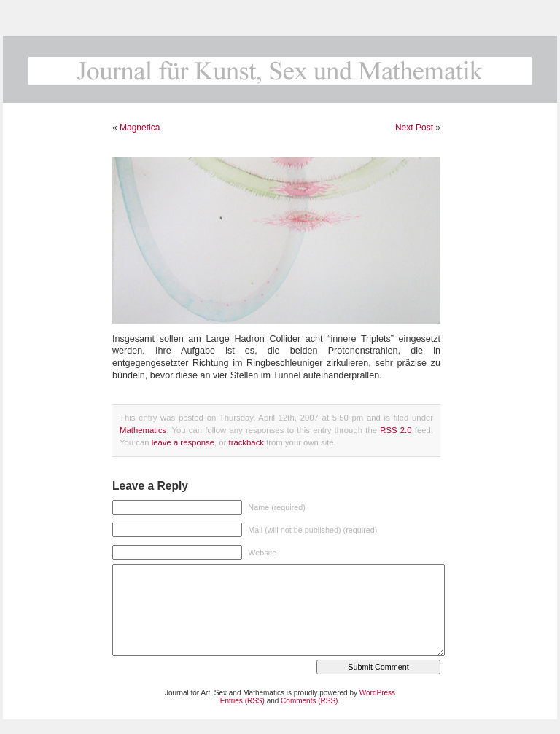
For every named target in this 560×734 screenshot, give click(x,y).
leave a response (183, 442)
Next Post (414, 128)
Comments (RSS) (309, 701)
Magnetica (140, 128)
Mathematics (143, 430)
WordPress (377, 693)
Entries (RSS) (242, 701)
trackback (246, 442)
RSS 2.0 (396, 430)
